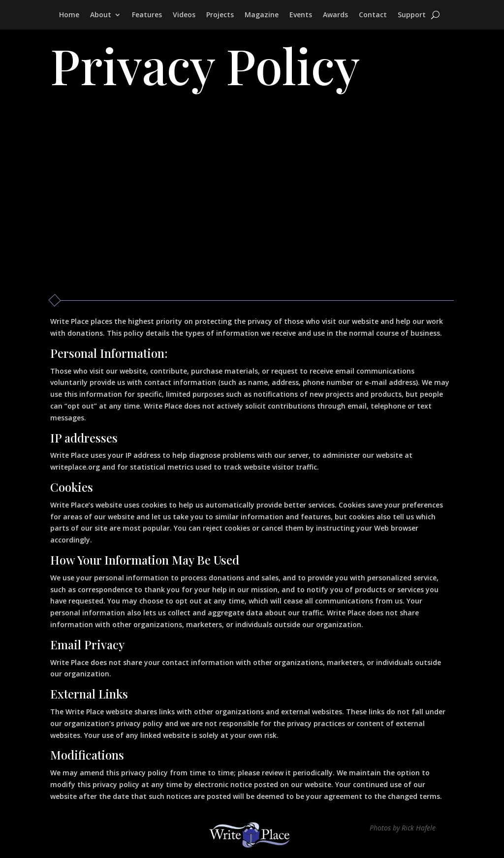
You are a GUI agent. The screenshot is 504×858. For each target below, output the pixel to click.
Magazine (262, 15)
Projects (220, 15)
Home (69, 15)
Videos (184, 15)
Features (147, 15)
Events (301, 15)
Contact (373, 15)
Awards (335, 15)
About (101, 15)
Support (412, 15)
